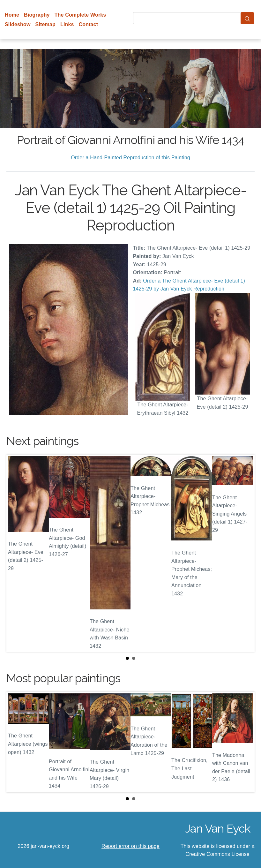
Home (12, 15)
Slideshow (18, 24)
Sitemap (45, 24)
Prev (16, 553)
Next (245, 553)
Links (67, 24)
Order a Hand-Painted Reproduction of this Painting (130, 158)
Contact (89, 24)
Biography (37, 15)
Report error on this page (130, 846)
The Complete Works (80, 15)
